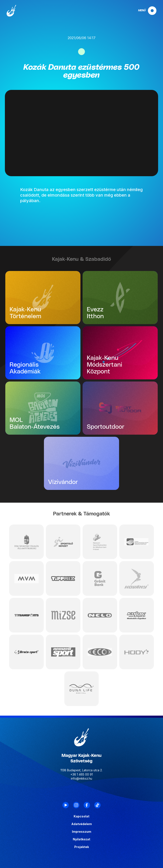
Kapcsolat (81, 816)
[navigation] (144, 11)
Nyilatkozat (81, 839)
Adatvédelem (82, 824)
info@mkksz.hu (81, 778)
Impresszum (82, 832)
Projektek (82, 847)
